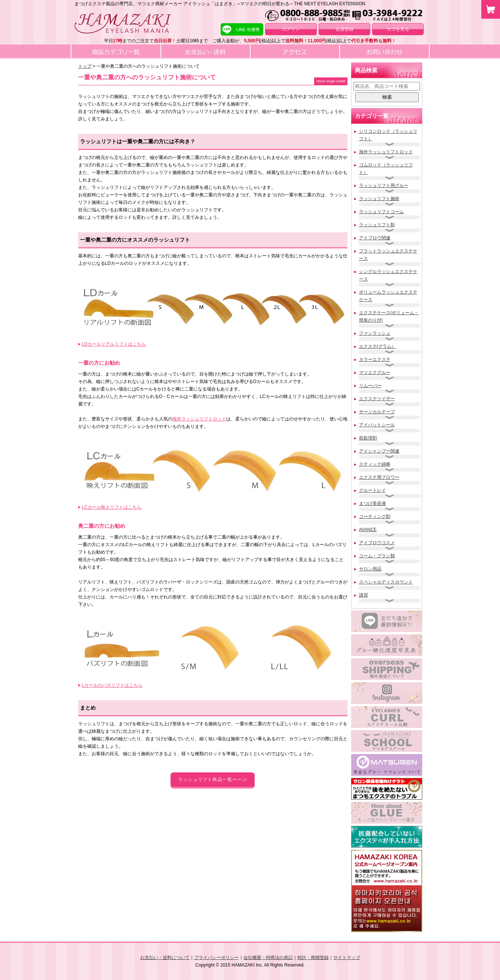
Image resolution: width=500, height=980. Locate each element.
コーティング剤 (375, 517)
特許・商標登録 (313, 958)
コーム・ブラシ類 (377, 556)
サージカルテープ (377, 412)
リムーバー (370, 386)
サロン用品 (370, 569)
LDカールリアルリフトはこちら (114, 344)
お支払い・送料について (165, 958)
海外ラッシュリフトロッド (199, 419)
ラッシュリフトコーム (381, 212)
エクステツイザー (377, 399)
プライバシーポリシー (217, 958)
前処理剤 (368, 438)
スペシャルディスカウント (386, 582)
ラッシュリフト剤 (377, 225)
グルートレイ (372, 490)
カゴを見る (398, 29)
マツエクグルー (375, 373)
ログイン (291, 29)
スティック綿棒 (375, 464)
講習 (364, 595)
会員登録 (344, 29)
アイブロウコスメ (377, 543)
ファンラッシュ (375, 333)
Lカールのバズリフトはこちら (112, 685)
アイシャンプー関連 (379, 451)
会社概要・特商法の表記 (268, 958)
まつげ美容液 (372, 503)
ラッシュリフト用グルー (384, 186)
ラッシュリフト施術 (379, 199)
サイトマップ (347, 958)
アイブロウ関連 (375, 238)
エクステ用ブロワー (379, 477)
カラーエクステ (375, 359)
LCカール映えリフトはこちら (112, 507)
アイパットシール (377, 425)
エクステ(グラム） (378, 346)
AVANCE (368, 530)
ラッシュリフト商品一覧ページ (213, 780)
